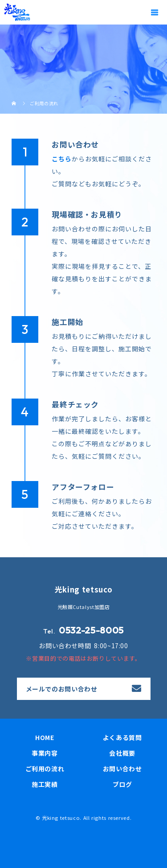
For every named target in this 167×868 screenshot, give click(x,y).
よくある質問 (122, 737)
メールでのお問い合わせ (62, 689)
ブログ (122, 784)
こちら (62, 159)
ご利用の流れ (45, 769)
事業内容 (45, 753)
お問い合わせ (122, 769)
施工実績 (45, 784)
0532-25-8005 (91, 630)
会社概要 (122, 753)
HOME (45, 737)
